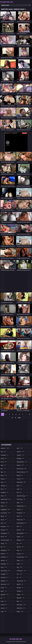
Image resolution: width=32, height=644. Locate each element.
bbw (4, 472)
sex (20, 543)
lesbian (20, 452)
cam (4, 482)
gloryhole (5, 564)
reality (20, 537)
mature (21, 465)
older (20, 503)
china (4, 496)
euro (4, 523)
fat (3, 547)
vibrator (20, 588)
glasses (4, 560)
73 (29, 414)
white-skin (21, 608)
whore (20, 611)
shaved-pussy (22, 557)
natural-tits (21, 482)
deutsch (4, 503)
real (19, 526)
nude (20, 489)
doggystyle (5, 509)
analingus (5, 455)
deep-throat (6, 499)
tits (20, 574)
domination (6, 513)
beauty (4, 479)
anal (4, 452)
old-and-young (22, 496)
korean (4, 608)
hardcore (5, 577)
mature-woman (23, 472)
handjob (5, 574)
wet (19, 601)
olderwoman (22, 506)
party (19, 516)
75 (16, 418)
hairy (4, 567)
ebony (4, 516)
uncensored (21, 581)
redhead (21, 540)
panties (20, 509)
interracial (5, 584)
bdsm (4, 475)
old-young (21, 499)
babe (4, 465)
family (4, 543)
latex (4, 611)
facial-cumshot (6, 540)
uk (19, 577)
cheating (5, 492)
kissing (4, 605)
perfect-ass (21, 520)
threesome (21, 571)
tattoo (20, 564)
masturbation (22, 462)
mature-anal (22, 469)
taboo (20, 560)
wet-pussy (21, 605)
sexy (20, 550)
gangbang (5, 550)
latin (20, 448)
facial (4, 537)
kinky (4, 601)
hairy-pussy (6, 571)
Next (19, 418)
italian (4, 588)
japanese (5, 594)
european (5, 526)
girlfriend (5, 557)
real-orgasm (22, 533)
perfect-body (22, 523)
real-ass (21, 530)
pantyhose (21, 513)
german (5, 554)
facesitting (5, 533)
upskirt (20, 584)
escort (4, 520)
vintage (20, 591)
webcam (21, 598)
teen (20, 567)
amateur (5, 448)
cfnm (4, 489)
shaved (20, 554)
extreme (4, 530)
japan (4, 591)
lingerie (21, 455)
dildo (4, 506)
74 (12, 418)
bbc (3, 469)
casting (4, 486)
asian (4, 462)
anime (4, 458)
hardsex (4, 581)
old (19, 492)
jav (3, 598)
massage (20, 458)
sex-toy (20, 547)
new (20, 486)
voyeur (20, 594)
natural (20, 479)
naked (20, 475)
